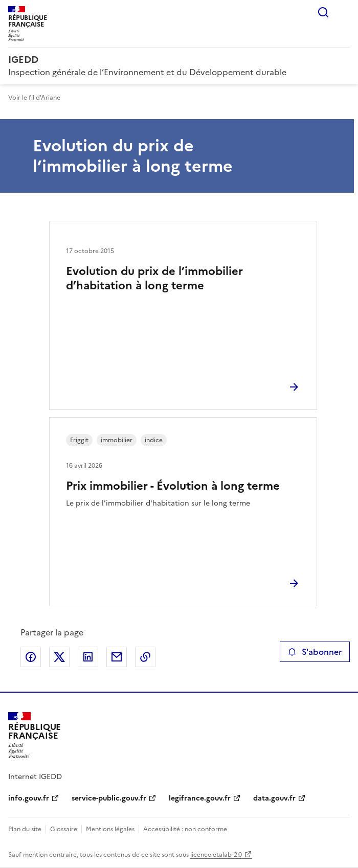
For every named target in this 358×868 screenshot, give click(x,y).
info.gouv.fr (29, 798)
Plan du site (25, 829)
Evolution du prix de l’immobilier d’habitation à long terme (154, 278)
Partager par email (117, 657)
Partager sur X (59, 657)
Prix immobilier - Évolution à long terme (173, 486)
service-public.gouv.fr (109, 798)
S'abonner (315, 652)
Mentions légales (110, 829)
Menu (344, 12)
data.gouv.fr (274, 798)
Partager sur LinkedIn (88, 657)
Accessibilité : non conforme (185, 829)
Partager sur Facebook (31, 657)
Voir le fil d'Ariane (34, 98)
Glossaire (64, 829)
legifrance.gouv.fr (200, 798)
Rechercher (323, 12)
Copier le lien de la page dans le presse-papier (145, 657)
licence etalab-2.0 (216, 855)
